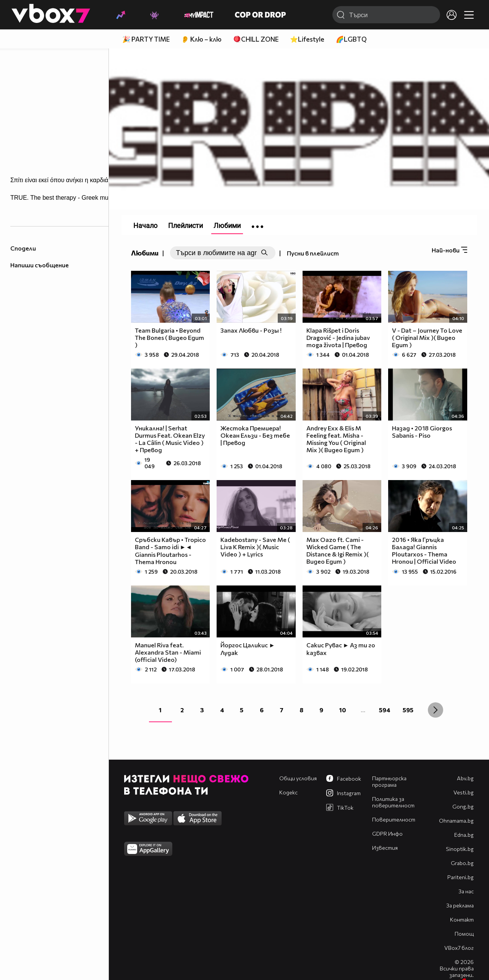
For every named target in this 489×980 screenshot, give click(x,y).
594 (385, 710)
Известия (385, 848)
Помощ (464, 934)
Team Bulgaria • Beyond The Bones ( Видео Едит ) (169, 337)
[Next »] (436, 710)
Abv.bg (465, 778)
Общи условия (298, 778)
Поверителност (394, 819)
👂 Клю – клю (201, 39)
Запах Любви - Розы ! (251, 330)
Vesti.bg (464, 792)
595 (408, 710)
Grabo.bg (462, 863)
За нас (466, 891)
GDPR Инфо (387, 834)
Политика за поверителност (393, 802)
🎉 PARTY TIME (146, 39)
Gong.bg (463, 806)
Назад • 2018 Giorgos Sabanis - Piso (422, 432)
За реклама (460, 905)
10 (343, 710)
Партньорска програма (389, 781)
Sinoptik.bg (460, 849)
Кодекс (288, 792)
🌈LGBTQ (351, 39)
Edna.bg (464, 835)
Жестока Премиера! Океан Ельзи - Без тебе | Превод (255, 435)
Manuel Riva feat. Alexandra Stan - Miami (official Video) (168, 652)
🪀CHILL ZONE (256, 39)
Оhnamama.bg (456, 821)
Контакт (462, 919)
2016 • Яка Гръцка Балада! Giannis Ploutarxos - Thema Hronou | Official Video (424, 550)
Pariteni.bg (461, 877)
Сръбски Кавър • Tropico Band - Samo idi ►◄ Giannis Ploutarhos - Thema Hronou (170, 551)
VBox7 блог (459, 948)
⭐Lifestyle (307, 39)
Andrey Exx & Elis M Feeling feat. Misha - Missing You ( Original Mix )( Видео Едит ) (336, 439)
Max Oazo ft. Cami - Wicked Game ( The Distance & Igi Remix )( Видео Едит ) (338, 550)
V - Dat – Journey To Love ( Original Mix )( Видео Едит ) (427, 337)
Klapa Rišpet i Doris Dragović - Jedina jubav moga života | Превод (338, 337)
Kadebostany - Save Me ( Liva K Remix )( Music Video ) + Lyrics (255, 547)
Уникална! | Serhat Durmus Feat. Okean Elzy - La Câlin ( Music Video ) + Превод (170, 439)
